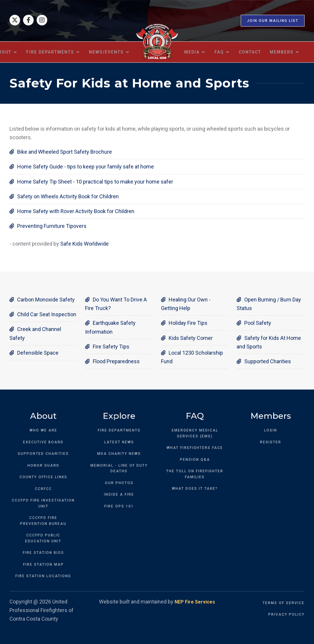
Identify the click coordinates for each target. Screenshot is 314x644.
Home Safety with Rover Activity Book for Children (72, 211)
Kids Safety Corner (187, 338)
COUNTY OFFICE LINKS (43, 477)
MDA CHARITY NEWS (119, 454)
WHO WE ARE (43, 430)
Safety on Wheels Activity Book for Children (64, 196)
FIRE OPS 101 (119, 506)
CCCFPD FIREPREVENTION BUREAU (43, 521)
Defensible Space (34, 353)
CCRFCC (43, 489)
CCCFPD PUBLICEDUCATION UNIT (43, 538)
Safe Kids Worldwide (84, 244)
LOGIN (271, 430)
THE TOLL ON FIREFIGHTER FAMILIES (195, 474)
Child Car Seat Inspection (43, 314)
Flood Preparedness (112, 361)
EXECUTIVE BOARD (43, 442)
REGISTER (271, 442)
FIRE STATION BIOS (43, 553)
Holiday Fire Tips (184, 323)
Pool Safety (254, 323)
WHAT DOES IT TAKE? (195, 489)
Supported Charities (264, 361)
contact (250, 52)
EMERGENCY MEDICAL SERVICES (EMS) (195, 433)
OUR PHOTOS (119, 483)
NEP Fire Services (195, 602)
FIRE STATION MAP (43, 564)
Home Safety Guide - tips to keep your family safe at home (82, 167)
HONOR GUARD (43, 465)
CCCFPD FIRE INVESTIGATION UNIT (43, 503)
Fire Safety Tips (107, 347)
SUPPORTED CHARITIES (43, 454)
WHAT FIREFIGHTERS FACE (195, 448)
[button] (53, 52)
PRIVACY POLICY (286, 614)
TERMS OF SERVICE (284, 603)
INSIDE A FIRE (119, 494)
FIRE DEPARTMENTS (119, 430)
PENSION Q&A (195, 460)
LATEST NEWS (119, 442)
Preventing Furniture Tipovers (48, 226)
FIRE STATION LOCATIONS (43, 576)
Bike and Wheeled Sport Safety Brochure (61, 152)
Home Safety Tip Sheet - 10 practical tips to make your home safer (91, 182)
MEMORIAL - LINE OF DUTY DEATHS (119, 468)
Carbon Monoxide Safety (42, 300)
